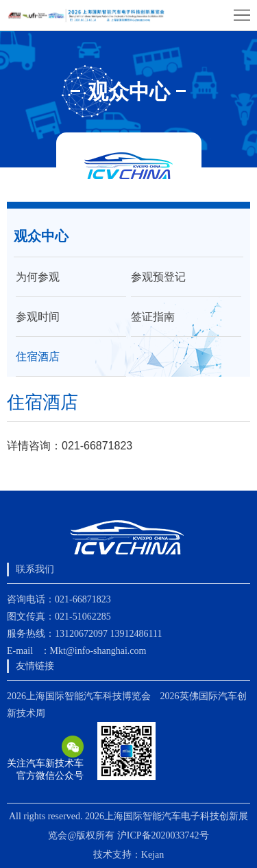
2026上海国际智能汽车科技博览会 (79, 696)
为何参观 (38, 277)
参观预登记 (158, 277)
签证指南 (153, 317)
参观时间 (38, 317)
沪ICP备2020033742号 (163, 835)
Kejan (152, 855)
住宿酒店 (38, 356)
